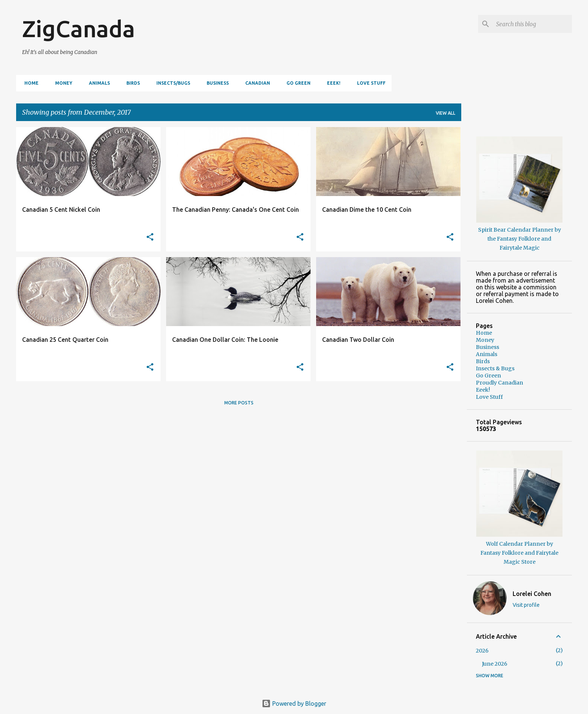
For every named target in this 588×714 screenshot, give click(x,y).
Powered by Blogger (294, 704)
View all (445, 113)
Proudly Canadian (499, 383)
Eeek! (331, 83)
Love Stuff (369, 83)
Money (61, 83)
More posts (239, 403)
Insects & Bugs (495, 368)
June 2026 (495, 664)
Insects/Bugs (171, 83)
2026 (482, 651)
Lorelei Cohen (532, 594)
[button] (150, 237)
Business (215, 83)
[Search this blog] (532, 24)
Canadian (255, 83)
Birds (131, 83)
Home (29, 83)
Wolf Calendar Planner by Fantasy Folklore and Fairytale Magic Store (519, 553)
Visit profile (526, 605)
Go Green (296, 83)
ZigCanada (79, 28)
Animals (97, 83)
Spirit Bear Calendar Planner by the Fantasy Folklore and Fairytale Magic (520, 239)
